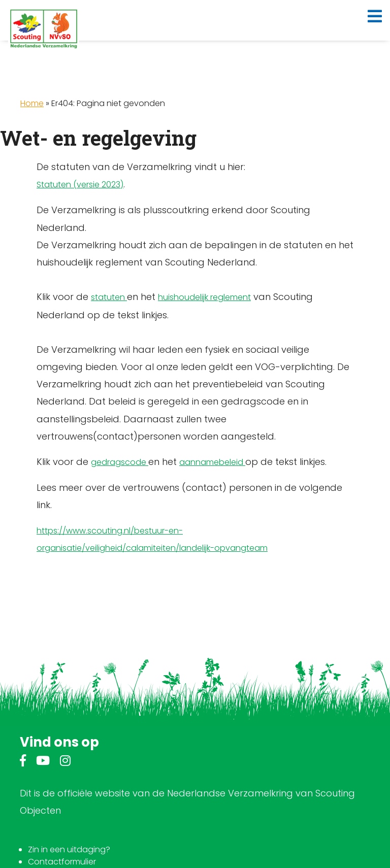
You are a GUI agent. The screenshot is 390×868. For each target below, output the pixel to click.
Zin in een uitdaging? (69, 849)
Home (32, 103)
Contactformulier (62, 862)
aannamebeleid (212, 462)
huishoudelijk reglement (204, 297)
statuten (109, 297)
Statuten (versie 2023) (80, 185)
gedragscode (120, 462)
